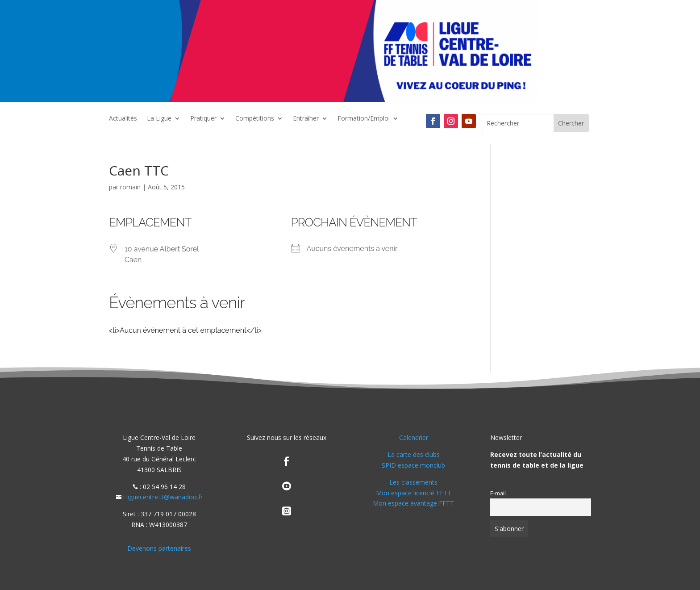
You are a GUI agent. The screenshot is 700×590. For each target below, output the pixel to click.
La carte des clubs (414, 454)
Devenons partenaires (159, 548)
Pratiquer (203, 119)
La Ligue (159, 119)
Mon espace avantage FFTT (413, 503)
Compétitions (255, 119)
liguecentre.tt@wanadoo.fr (165, 497)
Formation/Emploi (364, 119)
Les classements (413, 482)
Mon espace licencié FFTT (414, 493)
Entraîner (306, 119)
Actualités (123, 119)
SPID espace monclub (413, 465)
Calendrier (414, 437)
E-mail (498, 493)
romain (130, 187)
